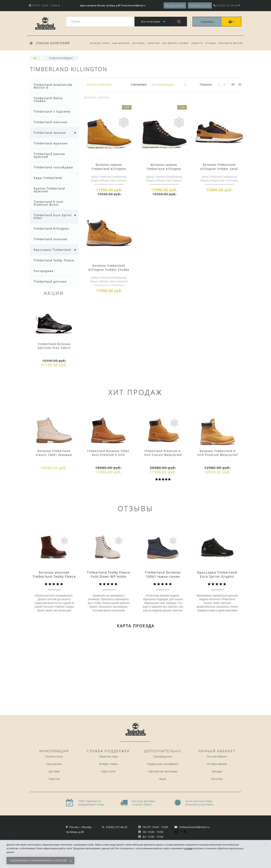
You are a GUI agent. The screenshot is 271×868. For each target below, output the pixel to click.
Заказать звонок (175, 5)
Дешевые (90, 97)
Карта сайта (108, 771)
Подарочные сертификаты (163, 764)
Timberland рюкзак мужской (49, 155)
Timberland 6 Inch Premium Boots (49, 203)
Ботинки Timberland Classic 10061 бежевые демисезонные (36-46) (54, 455)
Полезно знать (96, 43)
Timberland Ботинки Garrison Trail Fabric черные (54, 348)
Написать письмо (200, 5)
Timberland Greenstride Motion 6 (53, 86)
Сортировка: (139, 84)
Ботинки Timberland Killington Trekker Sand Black (219, 169)
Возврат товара (108, 764)
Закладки (217, 771)
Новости (196, 43)
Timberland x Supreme (52, 111)
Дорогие (104, 97)
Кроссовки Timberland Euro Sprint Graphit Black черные (217, 577)
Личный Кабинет (217, 756)
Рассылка (217, 779)
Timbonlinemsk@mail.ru (194, 827)
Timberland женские (51, 122)
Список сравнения (99, 85)
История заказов (217, 764)
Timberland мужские (51, 143)
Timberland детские (50, 281)
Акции (163, 779)
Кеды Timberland (48, 178)
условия (189, 848)
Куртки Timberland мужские (49, 190)
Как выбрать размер (174, 43)
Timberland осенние (51, 239)
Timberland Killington (51, 228)
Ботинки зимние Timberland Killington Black (164, 169)
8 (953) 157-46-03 (117, 827)
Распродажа (44, 271)
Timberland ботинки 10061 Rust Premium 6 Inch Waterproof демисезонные (108, 455)
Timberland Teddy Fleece (54, 260)
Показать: (206, 84)
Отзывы (210, 43)
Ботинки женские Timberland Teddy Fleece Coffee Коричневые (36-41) (54, 579)
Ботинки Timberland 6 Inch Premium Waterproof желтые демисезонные (218, 455)
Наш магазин (118, 43)
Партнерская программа (163, 771)
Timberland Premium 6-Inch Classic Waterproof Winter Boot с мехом (163, 455)
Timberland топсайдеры (54, 167)
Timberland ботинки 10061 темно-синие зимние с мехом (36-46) (163, 577)
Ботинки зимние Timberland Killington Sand (109, 169)
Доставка (136, 43)
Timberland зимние (50, 133)
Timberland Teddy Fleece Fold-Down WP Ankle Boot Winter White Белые (109, 579)
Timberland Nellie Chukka (48, 99)
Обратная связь (108, 756)
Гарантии (151, 43)
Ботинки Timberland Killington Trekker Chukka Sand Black (109, 270)
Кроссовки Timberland (52, 250)
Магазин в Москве (231, 43)
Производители (163, 756)
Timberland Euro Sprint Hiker (53, 216)
